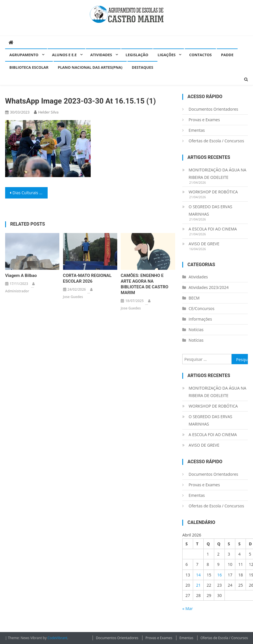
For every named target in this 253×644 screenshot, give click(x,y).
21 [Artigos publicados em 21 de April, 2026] (198, 585)
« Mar (188, 608)
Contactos (200, 55)
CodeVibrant (58, 638)
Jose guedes (73, 297)
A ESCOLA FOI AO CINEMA (213, 229)
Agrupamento (24, 55)
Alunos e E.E (64, 55)
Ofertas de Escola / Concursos (216, 141)
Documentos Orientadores (213, 109)
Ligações (166, 55)
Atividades (101, 55)
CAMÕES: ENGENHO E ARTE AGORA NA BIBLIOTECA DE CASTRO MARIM (144, 284)
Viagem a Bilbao (21, 276)
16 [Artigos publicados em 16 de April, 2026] (219, 575)
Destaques (142, 67)
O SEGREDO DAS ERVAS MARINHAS (210, 210)
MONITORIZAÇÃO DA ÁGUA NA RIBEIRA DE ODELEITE (217, 174)
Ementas (197, 130)
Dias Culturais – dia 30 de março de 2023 (30, 193)
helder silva (48, 112)
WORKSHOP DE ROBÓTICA (213, 192)
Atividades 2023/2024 (209, 287)
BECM (194, 298)
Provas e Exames (204, 120)
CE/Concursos (201, 308)
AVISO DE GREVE (204, 244)
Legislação (137, 55)
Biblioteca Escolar (29, 67)
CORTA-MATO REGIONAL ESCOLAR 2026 (87, 278)
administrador (17, 291)
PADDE (227, 55)
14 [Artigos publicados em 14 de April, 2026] (198, 575)
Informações (200, 319)
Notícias (196, 330)
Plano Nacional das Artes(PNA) (90, 67)
